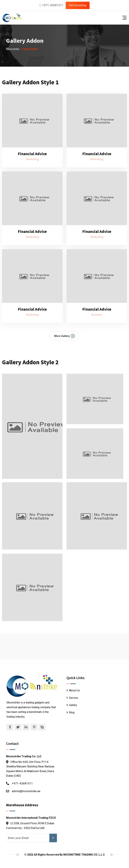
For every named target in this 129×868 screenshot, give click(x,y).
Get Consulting (78, 5)
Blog (72, 712)
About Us (74, 690)
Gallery (73, 705)
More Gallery (64, 336)
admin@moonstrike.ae (26, 791)
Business (97, 315)
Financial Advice (32, 154)
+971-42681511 (53, 5)
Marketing (32, 159)
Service (73, 698)
